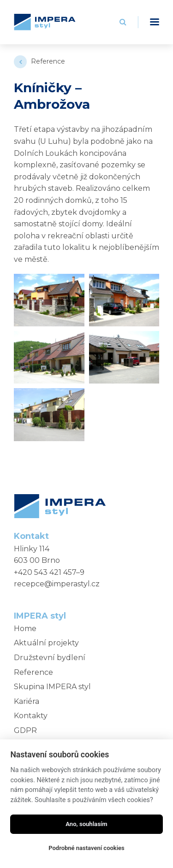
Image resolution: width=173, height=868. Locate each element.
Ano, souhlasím (86, 824)
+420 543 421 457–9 (49, 572)
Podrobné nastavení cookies (86, 848)
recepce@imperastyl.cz (57, 584)
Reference (48, 61)
